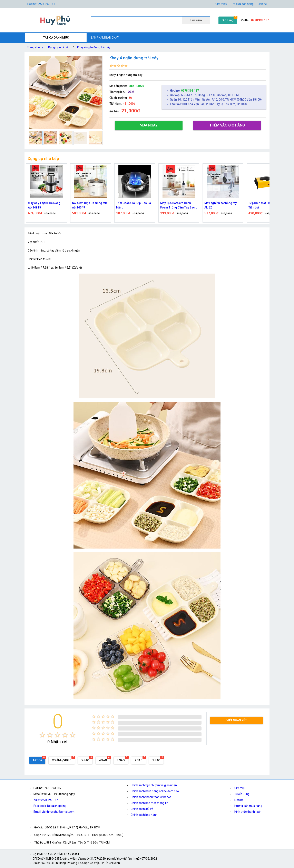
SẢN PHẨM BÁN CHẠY (105, 38)
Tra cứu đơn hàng (242, 4)
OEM (131, 92)
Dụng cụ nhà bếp (59, 47)
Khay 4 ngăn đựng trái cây (94, 47)
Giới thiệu (240, 788)
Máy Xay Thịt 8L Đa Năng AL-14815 (44, 205)
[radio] (42, 735)
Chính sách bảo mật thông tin (149, 803)
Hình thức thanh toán (248, 812)
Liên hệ (262, 4)
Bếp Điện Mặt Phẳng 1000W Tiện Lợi (267, 205)
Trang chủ (36, 47)
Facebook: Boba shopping (50, 806)
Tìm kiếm (196, 20)
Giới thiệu (221, 4)
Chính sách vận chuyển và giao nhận (154, 785)
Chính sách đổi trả (142, 809)
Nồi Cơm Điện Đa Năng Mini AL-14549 (90, 205)
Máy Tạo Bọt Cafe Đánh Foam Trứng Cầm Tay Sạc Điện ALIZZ (178, 206)
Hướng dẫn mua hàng (248, 806)
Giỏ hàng (228, 20)
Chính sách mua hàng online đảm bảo (155, 791)
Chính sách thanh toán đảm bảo (151, 797)
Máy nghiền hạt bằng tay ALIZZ (220, 205)
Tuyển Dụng (242, 794)
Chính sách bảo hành (144, 815)
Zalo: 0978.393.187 (46, 800)
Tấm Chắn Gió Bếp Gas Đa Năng (134, 205)
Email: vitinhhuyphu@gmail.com (54, 812)
